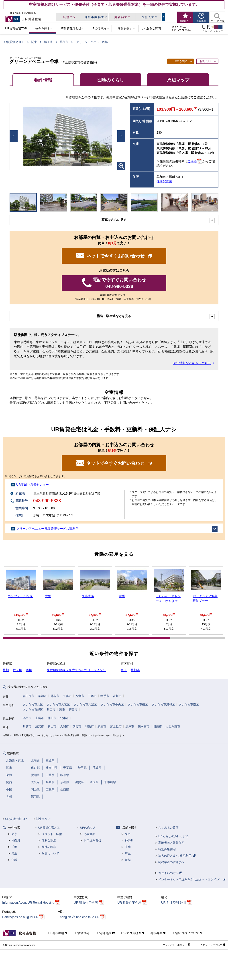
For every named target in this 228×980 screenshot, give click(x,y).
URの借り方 (88, 828)
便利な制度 (49, 840)
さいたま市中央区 (112, 704)
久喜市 (67, 696)
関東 (34, 42)
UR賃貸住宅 (81, 933)
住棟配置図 (164, 181)
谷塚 (29, 670)
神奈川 (16, 840)
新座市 (102, 726)
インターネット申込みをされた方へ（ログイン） (192, 879)
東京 (14, 834)
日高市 (158, 726)
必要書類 (90, 834)
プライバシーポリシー (176, 945)
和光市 (89, 726)
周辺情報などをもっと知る (192, 363)
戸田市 (73, 710)
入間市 (64, 726)
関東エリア (43, 819)
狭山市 (52, 726)
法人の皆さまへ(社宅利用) (177, 856)
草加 (6, 670)
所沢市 (40, 726)
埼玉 (124, 670)
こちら (192, 161)
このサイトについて (213, 945)
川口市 (51, 710)
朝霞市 (77, 726)
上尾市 (40, 718)
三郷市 (92, 696)
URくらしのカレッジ (174, 836)
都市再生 (158, 933)
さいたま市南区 (189, 704)
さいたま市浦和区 (163, 704)
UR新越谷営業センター (33, 485)
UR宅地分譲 (105, 933)
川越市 (27, 726)
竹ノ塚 (17, 670)
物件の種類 (49, 847)
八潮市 (80, 696)
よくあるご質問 (168, 828)
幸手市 (105, 696)
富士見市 (116, 726)
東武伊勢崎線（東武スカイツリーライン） (76, 670)
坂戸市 (130, 726)
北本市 (64, 718)
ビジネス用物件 (133, 933)
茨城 (14, 860)
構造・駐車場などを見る (114, 316)
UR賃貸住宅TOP (13, 42)
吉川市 (117, 696)
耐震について (50, 853)
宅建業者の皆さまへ (171, 862)
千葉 (14, 847)
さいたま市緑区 (33, 710)
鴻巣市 (27, 718)
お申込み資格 (92, 840)
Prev (14, 136)
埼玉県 (48, 42)
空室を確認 (181, 61)
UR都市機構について (187, 933)
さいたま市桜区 (138, 704)
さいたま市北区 (33, 704)
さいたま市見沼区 (85, 704)
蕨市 (62, 710)
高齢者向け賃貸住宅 (171, 843)
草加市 (64, 42)
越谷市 (55, 696)
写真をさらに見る (114, 220)
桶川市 (52, 718)
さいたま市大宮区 (58, 704)
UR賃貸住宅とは (49, 828)
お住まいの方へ (170, 873)
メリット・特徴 (52, 834)
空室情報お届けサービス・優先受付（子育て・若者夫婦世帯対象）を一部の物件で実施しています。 (114, 4)
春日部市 (28, 696)
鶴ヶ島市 (144, 726)
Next (121, 136)
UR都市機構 (58, 933)
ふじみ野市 (173, 726)
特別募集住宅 (167, 849)
